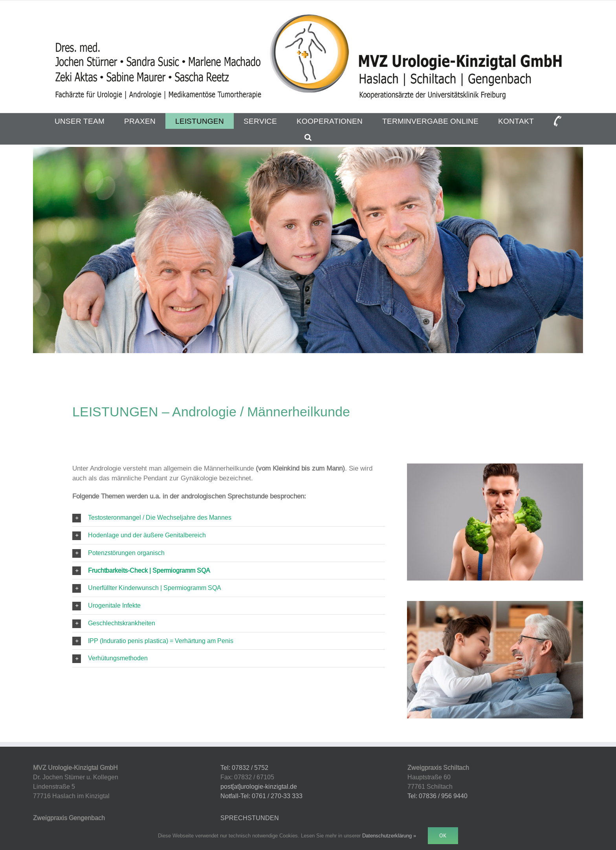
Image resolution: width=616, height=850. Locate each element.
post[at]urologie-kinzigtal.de (259, 786)
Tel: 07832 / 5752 (244, 768)
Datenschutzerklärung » (389, 835)
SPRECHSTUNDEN (250, 818)
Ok (443, 835)
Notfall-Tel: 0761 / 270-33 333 (261, 796)
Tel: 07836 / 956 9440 (437, 796)
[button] (308, 137)
